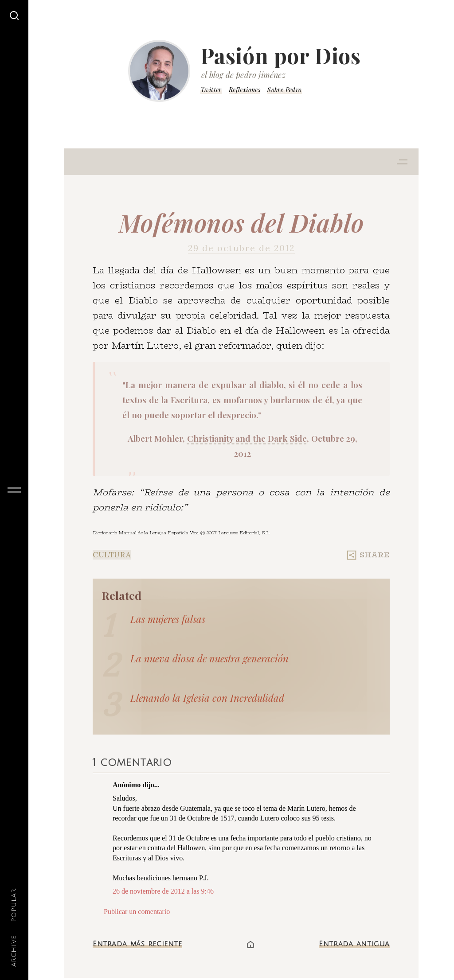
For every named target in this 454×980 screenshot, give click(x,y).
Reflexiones (245, 90)
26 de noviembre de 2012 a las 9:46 (163, 891)
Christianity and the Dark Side (247, 438)
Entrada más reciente (137, 944)
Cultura (112, 555)
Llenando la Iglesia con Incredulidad (207, 698)
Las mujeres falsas (168, 619)
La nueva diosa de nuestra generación (209, 658)
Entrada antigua (354, 944)
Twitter (211, 90)
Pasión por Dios (281, 55)
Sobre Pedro (284, 90)
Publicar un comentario (137, 912)
